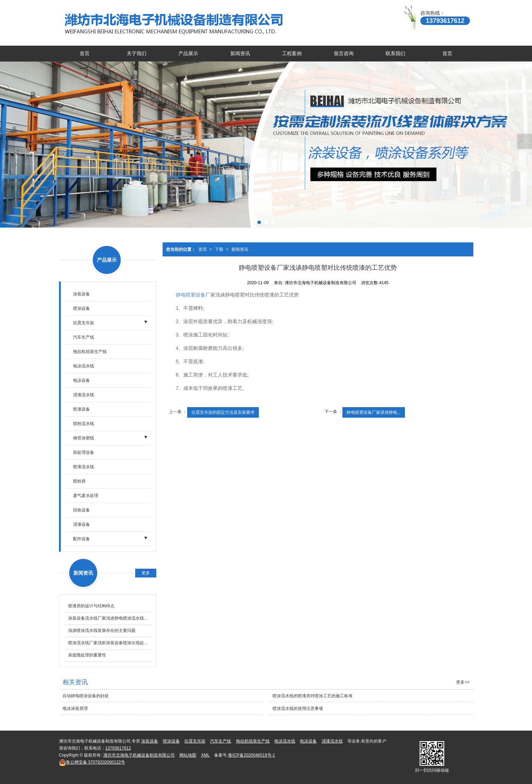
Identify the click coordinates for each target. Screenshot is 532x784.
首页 (85, 53)
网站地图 (188, 755)
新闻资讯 (240, 53)
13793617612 (118, 748)
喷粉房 (79, 481)
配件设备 (81, 539)
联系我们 (395, 53)
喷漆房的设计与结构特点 (91, 606)
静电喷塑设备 (191, 295)
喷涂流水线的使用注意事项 (298, 708)
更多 (146, 573)
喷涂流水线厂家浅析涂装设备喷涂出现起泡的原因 (109, 643)
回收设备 (81, 510)
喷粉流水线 (84, 424)
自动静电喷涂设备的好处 (86, 696)
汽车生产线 (84, 337)
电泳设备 (81, 380)
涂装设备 (81, 294)
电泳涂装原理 (75, 708)
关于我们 (137, 53)
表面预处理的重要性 (87, 655)
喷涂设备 (81, 308)
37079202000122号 (92, 762)
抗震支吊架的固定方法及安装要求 (223, 412)
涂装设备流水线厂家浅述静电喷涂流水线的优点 (109, 618)
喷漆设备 (81, 409)
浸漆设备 (81, 524)
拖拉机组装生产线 (90, 352)
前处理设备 (84, 452)
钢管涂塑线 (84, 438)
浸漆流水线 (84, 395)
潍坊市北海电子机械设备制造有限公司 (139, 755)
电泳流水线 (84, 366)
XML (205, 755)
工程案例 (292, 53)
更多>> (463, 682)
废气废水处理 (86, 496)
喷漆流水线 (84, 467)
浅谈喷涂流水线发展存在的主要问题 (102, 631)
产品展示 (188, 53)
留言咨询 (344, 53)
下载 (219, 249)
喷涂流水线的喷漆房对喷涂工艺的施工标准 (313, 696)
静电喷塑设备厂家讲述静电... (374, 412)
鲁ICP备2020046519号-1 (252, 755)
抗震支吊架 (84, 323)
